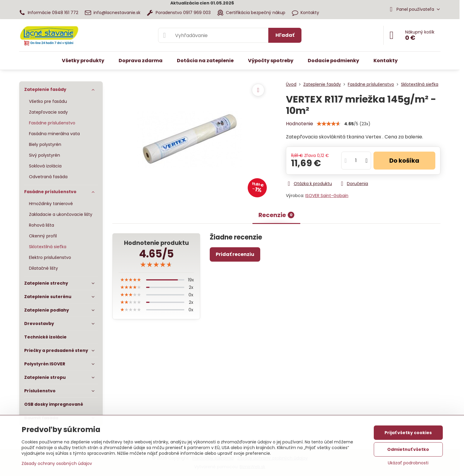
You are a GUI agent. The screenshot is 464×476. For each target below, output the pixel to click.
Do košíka (404, 161)
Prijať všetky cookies (408, 433)
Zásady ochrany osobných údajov (57, 463)
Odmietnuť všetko (408, 449)
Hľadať (285, 35)
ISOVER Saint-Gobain (327, 196)
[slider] (156, 265)
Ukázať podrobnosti (408, 463)
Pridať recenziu (235, 254)
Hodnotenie (300, 124)
